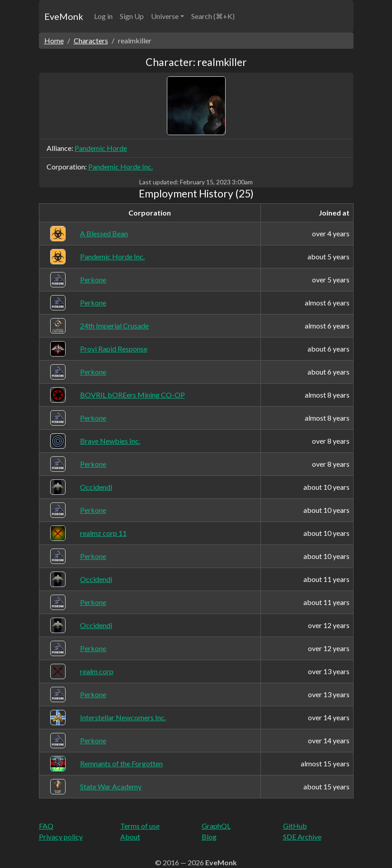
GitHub (295, 826)
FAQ (46, 826)
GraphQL (216, 826)
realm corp (97, 671)
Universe (165, 16)
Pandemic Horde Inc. (120, 167)
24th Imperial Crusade (114, 326)
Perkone (93, 279)
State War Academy (111, 786)
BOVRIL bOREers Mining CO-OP (132, 395)
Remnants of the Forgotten (121, 763)
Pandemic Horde (101, 148)
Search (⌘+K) (213, 16)
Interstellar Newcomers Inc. (123, 717)
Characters (91, 40)
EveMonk (64, 16)
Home (54, 40)
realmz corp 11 (103, 533)
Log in (103, 16)
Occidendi (96, 487)
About (130, 837)
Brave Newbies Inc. (110, 441)
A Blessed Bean (104, 233)
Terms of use (140, 826)
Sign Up (132, 16)
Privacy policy (61, 837)
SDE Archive (302, 837)
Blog (209, 837)
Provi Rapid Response (114, 349)
